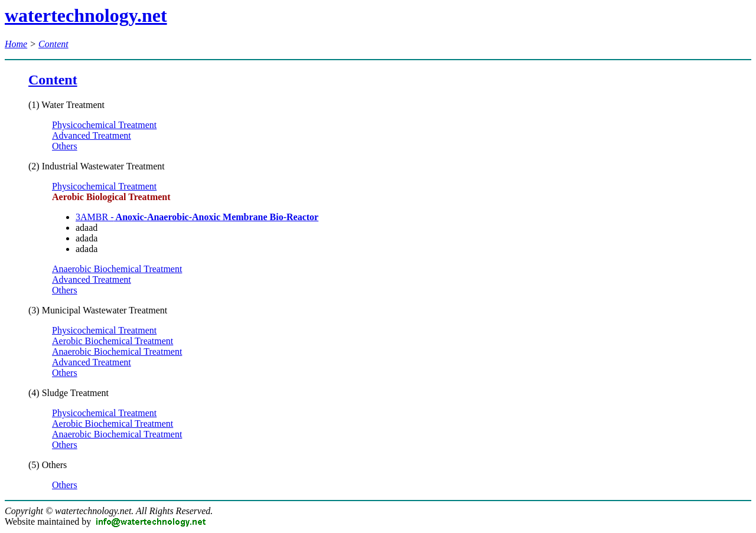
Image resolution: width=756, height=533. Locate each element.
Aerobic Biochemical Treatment (113, 341)
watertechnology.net (86, 15)
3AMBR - (197, 217)
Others (65, 146)
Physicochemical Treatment (104, 125)
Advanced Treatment (92, 135)
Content (53, 44)
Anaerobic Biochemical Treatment (117, 269)
